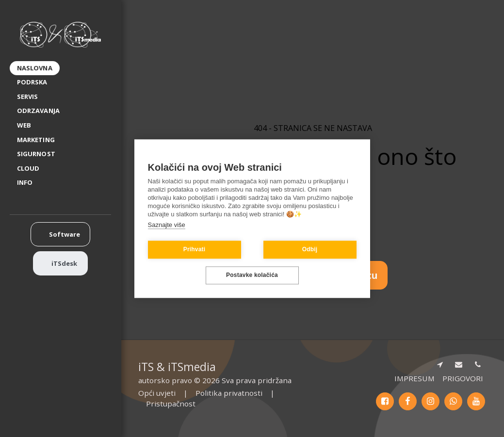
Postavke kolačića (252, 275)
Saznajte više (167, 225)
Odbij (310, 250)
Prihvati (195, 250)
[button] (29, 183)
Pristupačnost (171, 404)
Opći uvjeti (157, 393)
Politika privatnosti (229, 393)
